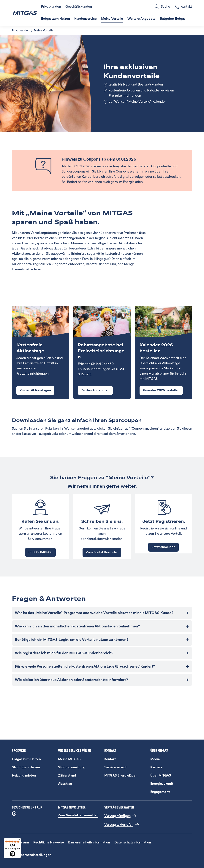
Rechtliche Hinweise (49, 842)
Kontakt (183, 7)
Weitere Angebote (141, 19)
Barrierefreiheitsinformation (89, 842)
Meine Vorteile (112, 19)
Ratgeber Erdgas (173, 19)
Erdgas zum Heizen (55, 19)
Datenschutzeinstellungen (32, 855)
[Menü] (19, 840)
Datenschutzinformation (133, 842)
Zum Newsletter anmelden (78, 815)
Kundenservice (86, 19)
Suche (162, 7)
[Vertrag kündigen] (120, 816)
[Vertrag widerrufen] (122, 825)
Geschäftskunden (79, 7)
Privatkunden (51, 7)
